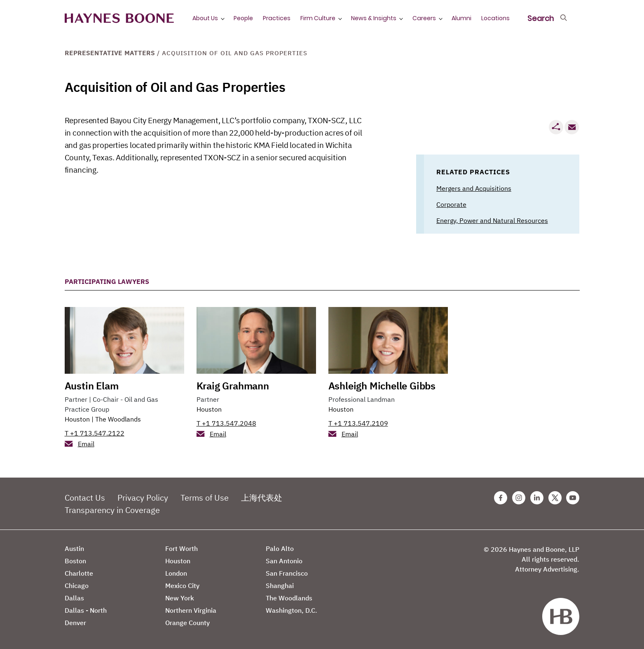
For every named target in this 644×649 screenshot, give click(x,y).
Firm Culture (318, 18)
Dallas (74, 598)
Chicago (77, 586)
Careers (424, 18)
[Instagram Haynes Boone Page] (519, 498)
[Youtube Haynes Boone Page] (573, 498)
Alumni (461, 18)
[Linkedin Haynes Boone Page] (537, 498)
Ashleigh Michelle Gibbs (382, 386)
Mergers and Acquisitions (474, 188)
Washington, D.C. (292, 610)
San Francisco (287, 573)
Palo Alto (280, 548)
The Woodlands (118, 419)
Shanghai (280, 586)
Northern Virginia (191, 610)
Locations (495, 18)
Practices (277, 18)
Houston (77, 419)
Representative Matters (110, 53)
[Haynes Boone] (119, 18)
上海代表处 (262, 498)
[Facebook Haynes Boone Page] (501, 498)
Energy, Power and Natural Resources (492, 220)
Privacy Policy (143, 498)
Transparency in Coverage (112, 510)
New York (180, 598)
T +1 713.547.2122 (95, 433)
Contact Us (85, 498)
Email (86, 444)
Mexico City (182, 586)
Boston (75, 561)
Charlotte (79, 573)
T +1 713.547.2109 (358, 423)
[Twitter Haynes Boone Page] (555, 498)
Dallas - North (86, 610)
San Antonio (284, 561)
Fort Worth (181, 548)
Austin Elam (92, 386)
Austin (74, 548)
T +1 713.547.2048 (226, 423)
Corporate (451, 204)
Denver (75, 623)
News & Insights (374, 18)
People (243, 18)
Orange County (187, 623)
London (176, 573)
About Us (205, 18)
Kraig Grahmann (233, 386)
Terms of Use (205, 498)
